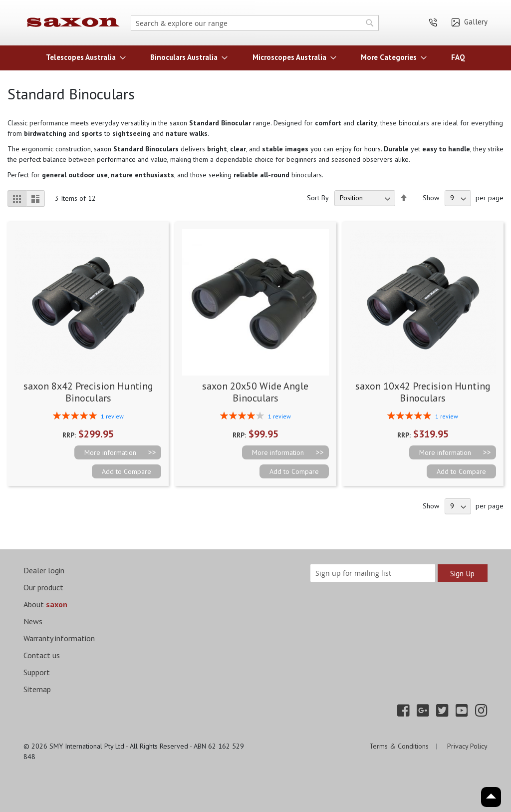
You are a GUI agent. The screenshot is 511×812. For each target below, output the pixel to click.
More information (110, 452)
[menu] (255, 57)
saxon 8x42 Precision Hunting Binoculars (88, 392)
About (45, 604)
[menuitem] (83, 57)
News (33, 621)
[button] (127, 471)
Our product (43, 587)
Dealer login (44, 570)
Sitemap (37, 689)
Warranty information (59, 638)
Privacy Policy (467, 746)
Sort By (318, 198)
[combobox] (255, 23)
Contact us (42, 655)
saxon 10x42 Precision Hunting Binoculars (423, 392)
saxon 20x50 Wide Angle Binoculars (255, 392)
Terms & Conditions (399, 746)
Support (37, 672)
